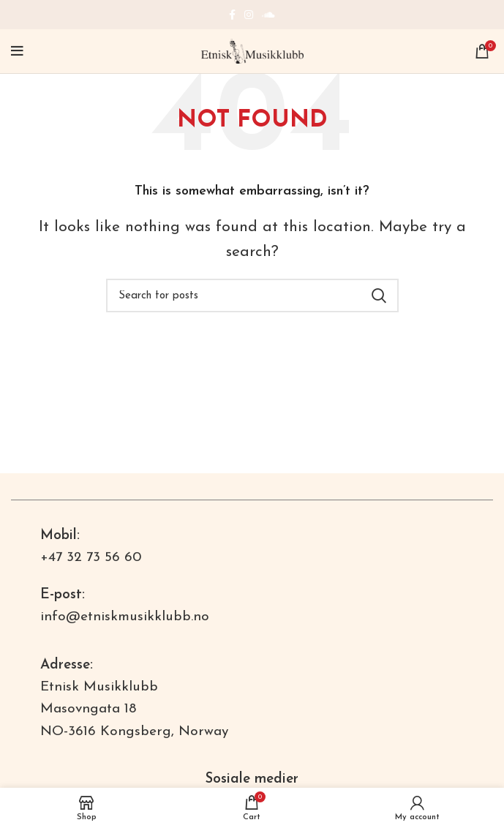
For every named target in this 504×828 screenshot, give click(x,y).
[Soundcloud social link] (268, 15)
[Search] (252, 296)
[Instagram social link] (249, 15)
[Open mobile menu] (17, 51)
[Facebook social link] (232, 15)
